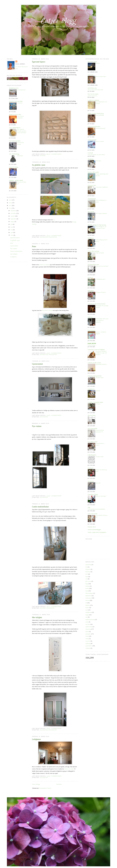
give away (88, 581)
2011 (11, 205)
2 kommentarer (56, 729)
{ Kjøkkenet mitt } (101, 279)
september (14, 219)
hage (87, 584)
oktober (13, 216)
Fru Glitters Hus (93, 442)
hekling (88, 586)
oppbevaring (89, 627)
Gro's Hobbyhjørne (15, 128)
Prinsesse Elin (92, 185)
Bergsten (88, 569)
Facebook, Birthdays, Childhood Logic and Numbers (101, 353)
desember (13, 211)
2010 (11, 208)
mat (87, 617)
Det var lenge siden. (101, 76)
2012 (11, 203)
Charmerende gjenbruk (95, 376)
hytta (87, 591)
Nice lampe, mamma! (101, 213)
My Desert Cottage (47, 310)
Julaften (98, 63)
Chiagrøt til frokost (101, 292)
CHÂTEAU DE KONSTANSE (97, 304)
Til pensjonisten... (22, 90)
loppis (87, 615)
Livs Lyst (90, 75)
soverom (88, 641)
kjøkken (88, 605)
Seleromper (20, 156)
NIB (89, 507)
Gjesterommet (14, 246)
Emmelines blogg (93, 494)
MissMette (91, 291)
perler (87, 631)
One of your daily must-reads (95, 90)
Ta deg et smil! (100, 457)
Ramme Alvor (92, 527)
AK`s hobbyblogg (14, 154)
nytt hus (88, 624)
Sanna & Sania (92, 140)
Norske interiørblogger (94, 530)
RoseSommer (92, 330)
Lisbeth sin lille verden (94, 363)
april (12, 232)
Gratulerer (20, 103)
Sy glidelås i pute (15, 240)
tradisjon (88, 648)
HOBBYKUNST (14, 88)
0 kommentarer (56, 154)
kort (87, 610)
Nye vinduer (14, 249)
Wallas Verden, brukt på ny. (96, 113)
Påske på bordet (100, 253)
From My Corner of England (96, 349)
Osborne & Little (69, 769)
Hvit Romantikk (93, 428)
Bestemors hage (92, 62)
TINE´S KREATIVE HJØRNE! (97, 532)
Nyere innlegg (36, 784)
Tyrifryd (90, 278)
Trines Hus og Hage (93, 251)
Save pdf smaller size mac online (96, 155)
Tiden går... (99, 161)
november (13, 213)
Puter (12, 243)
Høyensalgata (89, 593)
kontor (87, 608)
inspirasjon (44, 237)
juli (12, 224)
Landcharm (91, 389)
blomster (88, 572)
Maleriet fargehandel (94, 127)
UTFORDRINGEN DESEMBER (96, 509)
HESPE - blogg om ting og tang (97, 225)
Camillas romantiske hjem (95, 402)
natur (87, 622)
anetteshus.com (92, 88)
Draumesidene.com (93, 264)
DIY (87, 574)
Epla (87, 577)
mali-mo (90, 317)
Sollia (87, 639)
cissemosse (91, 481)
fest (87, 579)
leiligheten (44, 417)
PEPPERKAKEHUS (101, 364)
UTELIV (98, 404)
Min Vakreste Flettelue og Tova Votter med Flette (22, 131)
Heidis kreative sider (15, 114)
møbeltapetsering (90, 619)
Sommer (98, 391)
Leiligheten (13, 257)
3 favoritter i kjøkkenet (102, 187)
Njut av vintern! (100, 141)
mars (12, 235)
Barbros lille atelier (93, 172)
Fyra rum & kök (93, 514)
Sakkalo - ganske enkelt (16, 180)
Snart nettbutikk (100, 115)
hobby (87, 588)
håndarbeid (89, 596)
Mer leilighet (14, 254)
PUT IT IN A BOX (93, 94)
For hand (90, 468)
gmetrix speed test (92, 96)
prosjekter (53, 237)
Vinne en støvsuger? (101, 496)
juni (12, 227)
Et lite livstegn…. (92, 345)
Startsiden (59, 784)
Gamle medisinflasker (16, 251)
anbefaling (88, 565)
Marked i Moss (100, 378)
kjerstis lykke (92, 415)
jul (86, 603)
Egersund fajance (15, 238)
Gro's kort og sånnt (15, 141)
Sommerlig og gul (100, 128)
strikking (88, 643)
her (54, 220)
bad (87, 567)
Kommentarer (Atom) (45, 788)
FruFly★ (90, 153)
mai (12, 230)
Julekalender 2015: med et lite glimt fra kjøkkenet (102, 320)
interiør (43, 156)
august (13, 222)
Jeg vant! (98, 483)
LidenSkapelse (92, 455)
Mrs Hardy (91, 212)
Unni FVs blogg (14, 167)
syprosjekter (89, 646)
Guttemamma (92, 199)
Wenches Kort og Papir (16, 101)
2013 (11, 200)
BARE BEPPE (92, 343)
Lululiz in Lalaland (45, 265)
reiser (87, 636)
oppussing (88, 629)
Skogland (90, 159)
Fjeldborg (91, 238)
